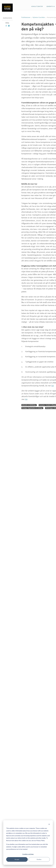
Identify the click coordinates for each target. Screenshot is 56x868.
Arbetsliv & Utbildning (29, 405)
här (52, 386)
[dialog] (28, 843)
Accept (17, 859)
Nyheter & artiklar (39, 17)
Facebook (6, 26)
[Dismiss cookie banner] (49, 825)
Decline (39, 859)
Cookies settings (28, 854)
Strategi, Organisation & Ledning (32, 408)
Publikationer (26, 17)
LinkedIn (9, 26)
